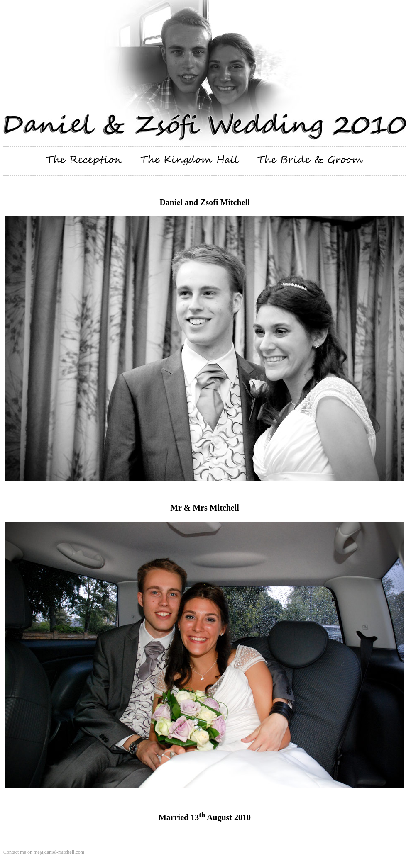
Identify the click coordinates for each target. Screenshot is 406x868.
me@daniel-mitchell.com (59, 852)
